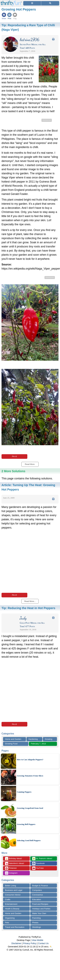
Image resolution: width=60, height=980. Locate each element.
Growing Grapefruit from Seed (30, 808)
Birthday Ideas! (13, 859)
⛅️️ (51, 947)
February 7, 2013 (38, 744)
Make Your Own (39, 913)
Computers (37, 890)
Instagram (11, 873)
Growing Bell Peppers (26, 824)
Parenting (36, 918)
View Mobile (38, 940)
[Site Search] (50, 3)
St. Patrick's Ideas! (42, 859)
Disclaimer (16, 943)
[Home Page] (11, 2)
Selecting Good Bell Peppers (29, 840)
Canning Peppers (24, 792)
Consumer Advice (13, 895)
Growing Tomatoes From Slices (30, 776)
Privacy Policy (30, 943)
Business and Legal (14, 890)
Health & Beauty (12, 909)
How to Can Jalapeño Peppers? (30, 760)
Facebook (38, 863)
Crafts (8, 899)
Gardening (33, 739)
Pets (7, 923)
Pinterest (11, 868)
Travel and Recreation (15, 927)
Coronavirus (38, 895)
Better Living (10, 886)
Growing (48, 739)
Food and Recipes (40, 904)
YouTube (38, 868)
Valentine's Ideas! (15, 863)
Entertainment (11, 904)
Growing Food (11, 744)
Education (37, 899)
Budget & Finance (40, 886)
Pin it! (15, 456)
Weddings (37, 927)
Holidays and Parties (41, 909)
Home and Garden (13, 739)
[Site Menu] (32, 3)
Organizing (10, 918)
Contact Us (43, 943)
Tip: (28, 608)
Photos (35, 923)
